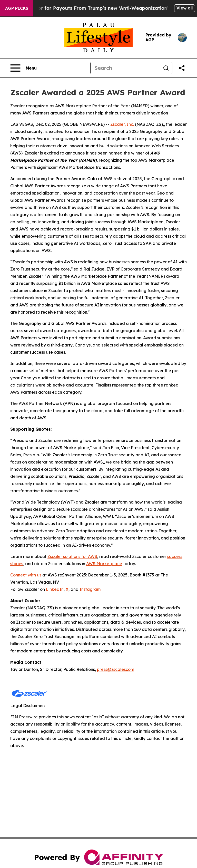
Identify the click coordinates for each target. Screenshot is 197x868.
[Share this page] (182, 68)
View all (185, 8)
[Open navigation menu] (23, 68)
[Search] (125, 68)
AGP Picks (17, 8)
